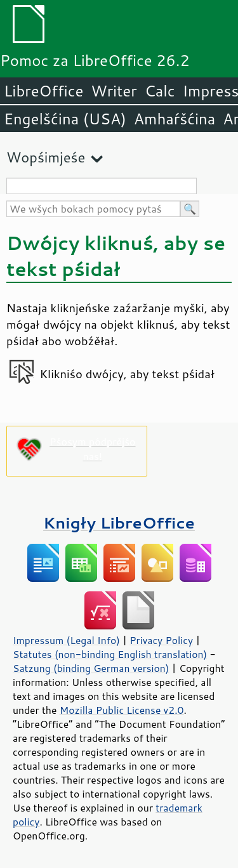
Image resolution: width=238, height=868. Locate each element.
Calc (160, 91)
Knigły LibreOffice (119, 523)
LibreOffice (43, 91)
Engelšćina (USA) (65, 119)
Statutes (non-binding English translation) (110, 654)
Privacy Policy (161, 640)
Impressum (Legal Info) (66, 640)
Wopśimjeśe (46, 157)
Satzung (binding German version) (91, 668)
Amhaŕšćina (175, 119)
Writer (114, 91)
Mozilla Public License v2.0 (122, 710)
